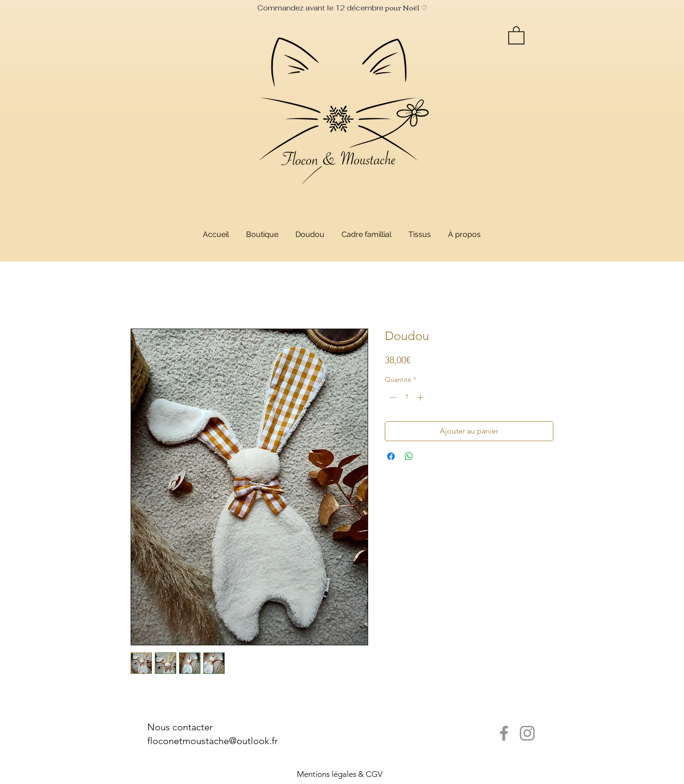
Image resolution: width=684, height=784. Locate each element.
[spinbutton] (407, 397)
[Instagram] (527, 733)
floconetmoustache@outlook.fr (213, 741)
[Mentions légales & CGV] (340, 775)
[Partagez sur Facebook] (391, 456)
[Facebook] (504, 733)
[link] (516, 35)
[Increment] (421, 397)
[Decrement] (392, 397)
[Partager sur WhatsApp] (409, 456)
